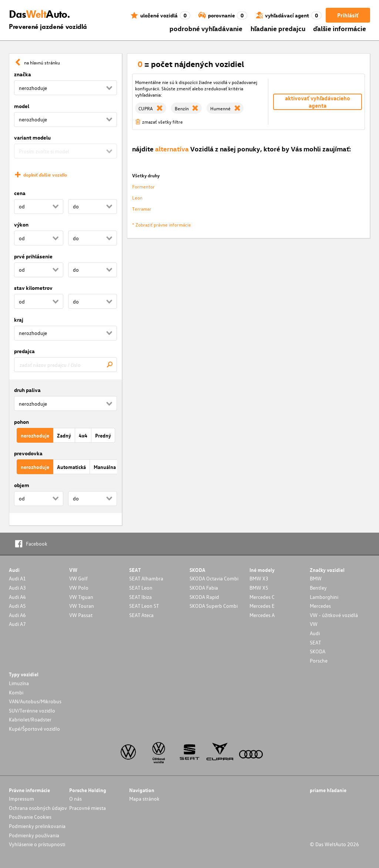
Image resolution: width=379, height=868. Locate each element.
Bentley (318, 588)
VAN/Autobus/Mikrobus (35, 701)
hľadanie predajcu (278, 28)
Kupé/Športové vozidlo (34, 729)
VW (314, 624)
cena (20, 193)
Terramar (142, 209)
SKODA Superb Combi (214, 606)
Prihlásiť (348, 15)
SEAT (315, 642)
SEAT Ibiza (140, 597)
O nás (76, 799)
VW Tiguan (81, 597)
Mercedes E (262, 606)
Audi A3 (17, 588)
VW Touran (82, 606)
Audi (315, 633)
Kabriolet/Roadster (30, 719)
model (22, 106)
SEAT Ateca (141, 615)
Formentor (143, 186)
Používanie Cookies (30, 817)
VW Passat (81, 615)
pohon (21, 422)
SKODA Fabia (204, 588)
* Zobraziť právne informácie (162, 224)
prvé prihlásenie (33, 256)
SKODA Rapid (204, 597)
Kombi (16, 692)
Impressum (21, 799)
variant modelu (32, 138)
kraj (19, 320)
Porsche (319, 661)
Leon (137, 197)
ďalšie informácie (340, 28)
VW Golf (78, 578)
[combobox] (66, 365)
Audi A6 (17, 615)
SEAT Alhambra (146, 578)
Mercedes (320, 606)
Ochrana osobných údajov (38, 808)
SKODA (318, 651)
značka (23, 74)
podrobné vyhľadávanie (206, 28)
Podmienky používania (34, 835)
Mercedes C (262, 597)
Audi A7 (17, 624)
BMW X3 (259, 578)
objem (22, 485)
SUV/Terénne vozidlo (32, 711)
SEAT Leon (141, 588)
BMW (316, 578)
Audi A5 (17, 606)
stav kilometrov (33, 288)
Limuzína (19, 683)
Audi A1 (17, 578)
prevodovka (28, 453)
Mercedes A (262, 615)
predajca (24, 351)
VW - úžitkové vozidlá (334, 615)
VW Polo (79, 588)
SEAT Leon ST (144, 606)
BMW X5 (259, 588)
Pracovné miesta (88, 808)
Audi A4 (17, 597)
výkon (21, 224)
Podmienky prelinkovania (37, 826)
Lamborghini (324, 597)
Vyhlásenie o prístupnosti (37, 844)
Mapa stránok (144, 799)
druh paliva (27, 390)
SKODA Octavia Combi (214, 578)
